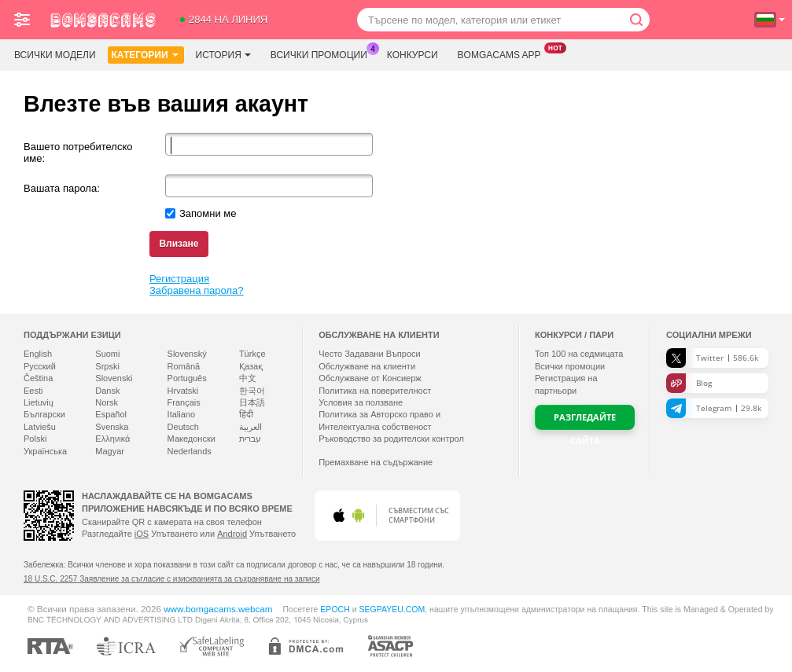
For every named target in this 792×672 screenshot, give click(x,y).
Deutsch (183, 427)
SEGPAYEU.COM (392, 609)
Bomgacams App (503, 53)
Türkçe (252, 354)
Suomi (107, 354)
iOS (142, 534)
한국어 (252, 391)
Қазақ (251, 366)
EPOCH (335, 609)
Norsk (107, 402)
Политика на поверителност (375, 391)
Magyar (110, 451)
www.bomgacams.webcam (218, 609)
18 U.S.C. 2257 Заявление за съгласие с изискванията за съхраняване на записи (171, 579)
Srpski (107, 366)
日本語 (252, 402)
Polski (35, 439)
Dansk (107, 391)
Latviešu (40, 427)
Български (44, 414)
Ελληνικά (112, 439)
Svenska (112, 427)
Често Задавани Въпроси (370, 354)
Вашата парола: (62, 188)
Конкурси (413, 55)
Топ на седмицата (579, 354)
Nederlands (190, 451)
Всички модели (55, 55)
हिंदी (246, 414)
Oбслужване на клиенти (367, 366)
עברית (250, 439)
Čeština (38, 378)
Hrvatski (183, 391)
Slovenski (114, 378)
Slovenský (187, 354)
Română (184, 366)
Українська (45, 451)
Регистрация (179, 279)
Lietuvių (39, 402)
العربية (250, 427)
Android (232, 534)
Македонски (192, 439)
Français (184, 402)
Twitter (712, 358)
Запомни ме (208, 213)
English (38, 354)
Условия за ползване (361, 402)
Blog (689, 383)
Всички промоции (323, 53)
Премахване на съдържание (376, 462)
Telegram (714, 408)
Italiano (181, 414)
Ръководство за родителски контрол (391, 439)
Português (187, 378)
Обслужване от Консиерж (370, 378)
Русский (40, 366)
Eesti (33, 391)
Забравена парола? (197, 290)
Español (111, 414)
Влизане (179, 244)
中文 (248, 378)
